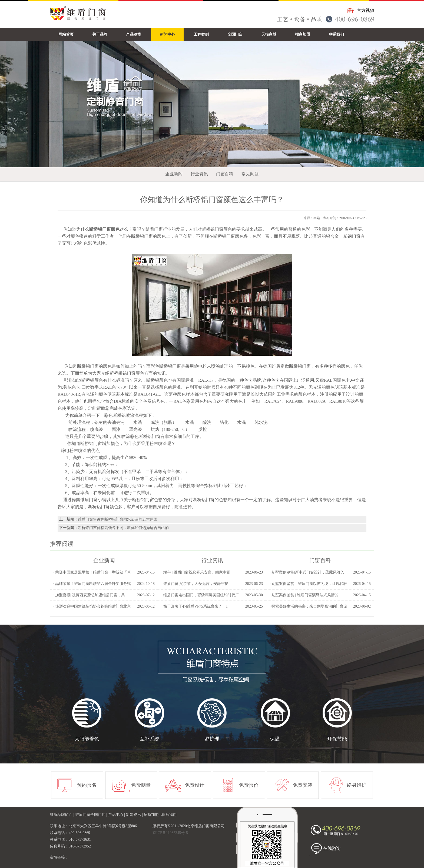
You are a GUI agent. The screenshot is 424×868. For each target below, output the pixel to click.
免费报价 (249, 785)
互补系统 (150, 739)
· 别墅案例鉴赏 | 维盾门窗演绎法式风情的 (304, 595)
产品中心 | (117, 815)
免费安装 (303, 785)
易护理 (212, 739)
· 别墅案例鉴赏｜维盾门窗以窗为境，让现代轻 (308, 584)
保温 (275, 739)
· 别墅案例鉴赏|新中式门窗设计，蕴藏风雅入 (307, 572)
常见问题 (250, 174)
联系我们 (169, 815)
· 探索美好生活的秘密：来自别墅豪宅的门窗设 (308, 606)
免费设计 (195, 785)
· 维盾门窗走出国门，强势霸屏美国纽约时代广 (200, 595)
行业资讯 (199, 174)
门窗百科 (225, 174)
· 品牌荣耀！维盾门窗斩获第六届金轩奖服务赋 (92, 584)
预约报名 (87, 785)
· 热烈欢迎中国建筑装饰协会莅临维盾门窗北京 (92, 606)
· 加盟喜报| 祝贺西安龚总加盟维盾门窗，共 (89, 595)
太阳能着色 (87, 739)
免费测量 (141, 785)
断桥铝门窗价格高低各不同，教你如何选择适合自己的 (123, 528)
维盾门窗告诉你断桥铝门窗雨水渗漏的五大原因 (118, 519)
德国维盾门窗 (85, 500)
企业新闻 (174, 174)
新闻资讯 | (135, 815)
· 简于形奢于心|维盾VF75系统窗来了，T (195, 606)
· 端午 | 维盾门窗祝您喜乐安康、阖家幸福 (196, 572)
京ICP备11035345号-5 (170, 833)
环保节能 (337, 739)
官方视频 (366, 10)
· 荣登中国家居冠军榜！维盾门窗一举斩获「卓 (92, 572)
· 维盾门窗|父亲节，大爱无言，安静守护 (195, 584)
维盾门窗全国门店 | (92, 815)
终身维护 (357, 785)
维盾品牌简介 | (62, 815)
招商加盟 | (153, 815)
